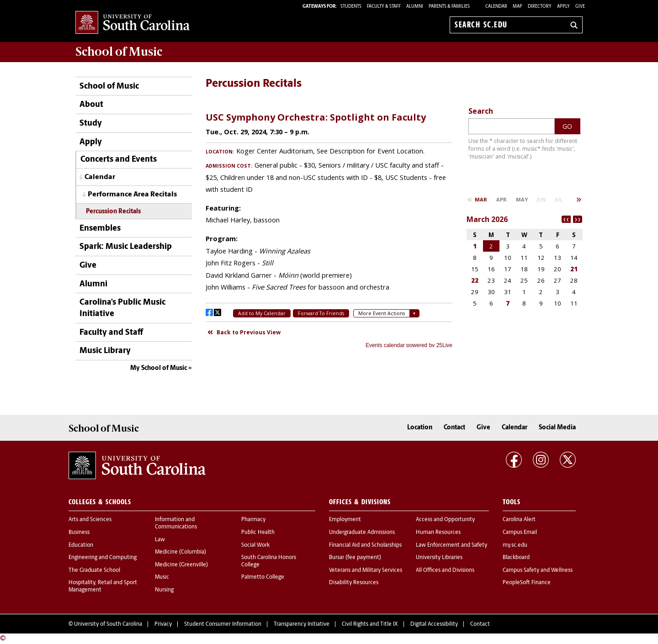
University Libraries (439, 558)
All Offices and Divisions (445, 570)
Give (580, 7)
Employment (345, 520)
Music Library (105, 351)
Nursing (164, 590)
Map (517, 7)
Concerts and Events (119, 160)
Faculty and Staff (111, 333)
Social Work (255, 545)
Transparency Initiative (302, 624)
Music (162, 577)
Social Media (557, 428)
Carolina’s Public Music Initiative (122, 308)
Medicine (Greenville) (181, 565)
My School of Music (159, 368)
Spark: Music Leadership (126, 247)
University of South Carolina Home (133, 23)
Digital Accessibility (434, 624)
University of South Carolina (108, 624)
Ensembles (100, 229)
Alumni (93, 284)
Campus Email (520, 533)
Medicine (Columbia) (180, 552)
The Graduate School (94, 570)
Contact (454, 428)
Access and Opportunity (445, 520)
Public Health (258, 533)
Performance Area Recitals (132, 195)
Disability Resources (354, 583)
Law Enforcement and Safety (451, 545)
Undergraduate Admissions (362, 533)
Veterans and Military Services (366, 570)
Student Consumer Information (223, 624)
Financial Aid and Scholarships (365, 545)
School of (119, 52)
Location (420, 428)
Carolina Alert (519, 520)
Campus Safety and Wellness (538, 570)
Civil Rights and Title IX (370, 624)
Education (81, 545)
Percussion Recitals (113, 212)
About (91, 105)
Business (79, 533)
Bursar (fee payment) (355, 558)
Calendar (496, 7)
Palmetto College (263, 577)
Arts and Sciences (90, 520)
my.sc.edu (515, 545)
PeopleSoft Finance (527, 583)
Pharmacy (253, 520)
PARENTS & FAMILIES (449, 7)
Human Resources (438, 533)
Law (160, 540)
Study (91, 124)
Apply (563, 7)
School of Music (109, 87)
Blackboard (516, 558)
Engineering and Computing (103, 558)
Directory (540, 7)
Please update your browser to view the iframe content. (329, 227)
